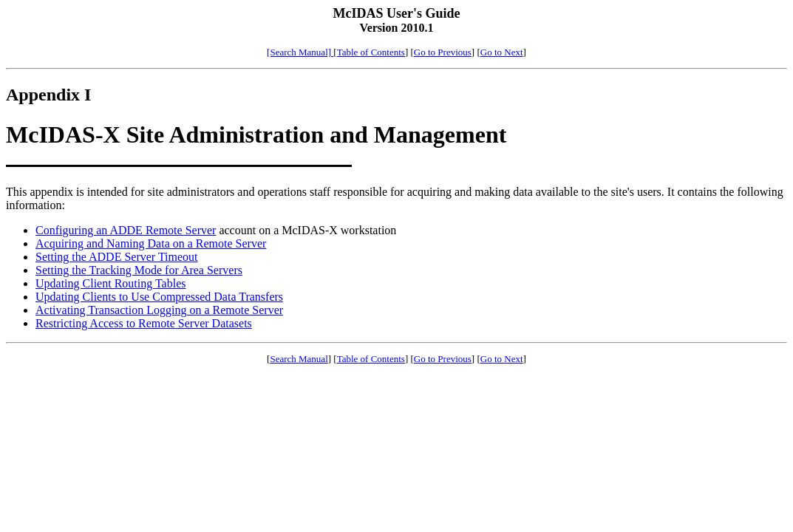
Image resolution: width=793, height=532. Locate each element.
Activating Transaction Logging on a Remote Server (159, 310)
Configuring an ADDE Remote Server (126, 230)
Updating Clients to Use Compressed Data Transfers (159, 297)
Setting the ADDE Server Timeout (117, 257)
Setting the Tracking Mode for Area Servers (139, 270)
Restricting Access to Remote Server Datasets (144, 323)
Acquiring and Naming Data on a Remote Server (151, 243)
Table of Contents (371, 52)
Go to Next (502, 52)
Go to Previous (443, 52)
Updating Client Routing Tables (110, 283)
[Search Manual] (300, 52)
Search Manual (299, 359)
